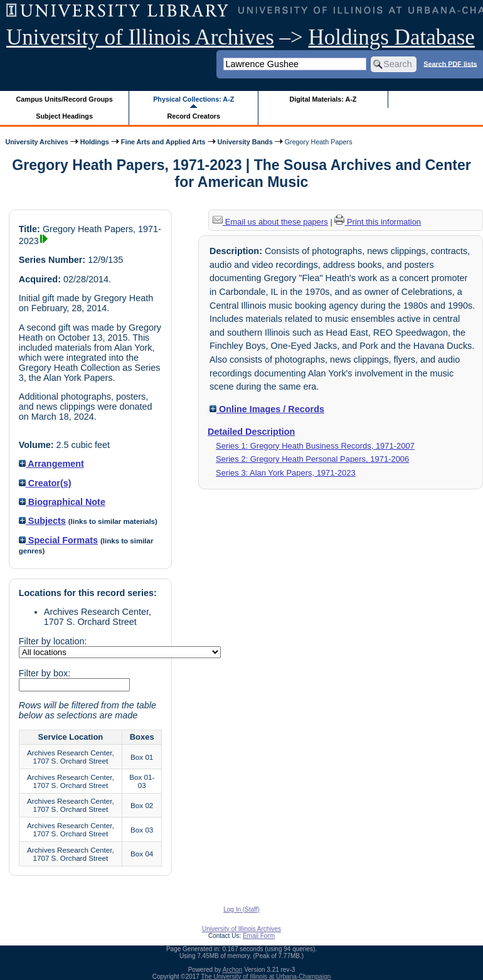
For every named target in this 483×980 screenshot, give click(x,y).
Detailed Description (251, 432)
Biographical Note (62, 502)
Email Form (259, 936)
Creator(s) (45, 483)
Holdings (95, 142)
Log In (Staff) (242, 909)
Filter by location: (53, 641)
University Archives (36, 142)
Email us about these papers (270, 222)
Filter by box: (45, 673)
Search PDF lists (450, 63)
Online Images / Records (267, 409)
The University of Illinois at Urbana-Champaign (266, 977)
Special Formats (58, 540)
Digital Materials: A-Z (323, 99)
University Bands (245, 142)
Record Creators (194, 116)
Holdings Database (392, 37)
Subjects (42, 521)
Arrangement (51, 464)
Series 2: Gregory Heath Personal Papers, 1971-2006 (312, 459)
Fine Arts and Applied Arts (163, 142)
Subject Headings (64, 116)
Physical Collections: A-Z (194, 99)
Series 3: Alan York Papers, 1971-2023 (286, 473)
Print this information (378, 222)
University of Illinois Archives (140, 37)
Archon (233, 970)
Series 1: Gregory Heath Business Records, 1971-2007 (315, 446)
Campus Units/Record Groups (65, 99)
